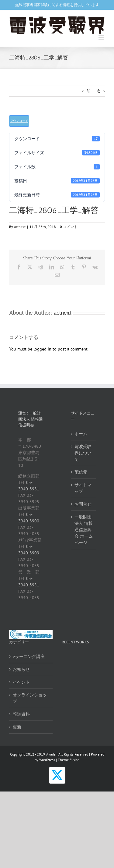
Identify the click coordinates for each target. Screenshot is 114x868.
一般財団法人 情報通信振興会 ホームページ (84, 530)
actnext (20, 227)
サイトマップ (83, 488)
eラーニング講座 (29, 656)
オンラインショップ (30, 698)
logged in (42, 349)
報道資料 (21, 714)
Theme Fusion (69, 760)
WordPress (47, 760)
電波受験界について (83, 453)
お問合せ (83, 504)
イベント (21, 682)
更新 (17, 727)
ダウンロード (19, 121)
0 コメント (69, 227)
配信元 (81, 472)
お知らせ (21, 669)
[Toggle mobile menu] (102, 37)
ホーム (81, 434)
